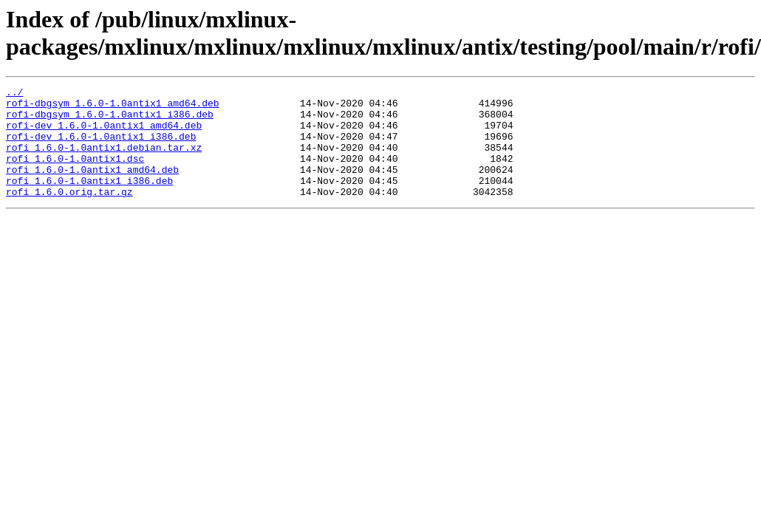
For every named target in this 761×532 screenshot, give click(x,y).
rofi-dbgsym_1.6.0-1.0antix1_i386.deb (110, 120)
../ (14, 94)
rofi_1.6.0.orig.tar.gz (69, 214)
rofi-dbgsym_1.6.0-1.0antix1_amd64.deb (113, 107)
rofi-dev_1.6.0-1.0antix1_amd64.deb (104, 134)
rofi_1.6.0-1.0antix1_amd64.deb (92, 187)
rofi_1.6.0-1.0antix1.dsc (75, 174)
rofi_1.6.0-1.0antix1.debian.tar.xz (104, 160)
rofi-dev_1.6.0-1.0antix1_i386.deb (101, 147)
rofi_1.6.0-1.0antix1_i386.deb (89, 200)
